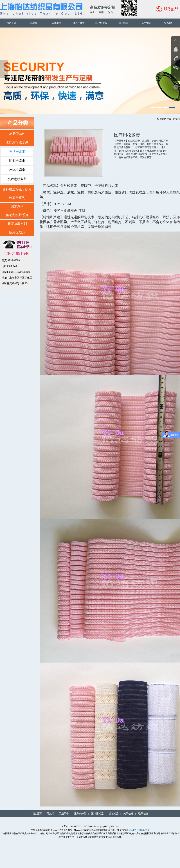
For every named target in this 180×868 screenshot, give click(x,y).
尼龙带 (34, 23)
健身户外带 (79, 23)
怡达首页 (11, 23)
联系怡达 (143, 814)
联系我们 (169, 23)
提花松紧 (124, 23)
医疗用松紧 (101, 23)
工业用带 (56, 23)
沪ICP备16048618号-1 (139, 830)
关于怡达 (146, 23)
